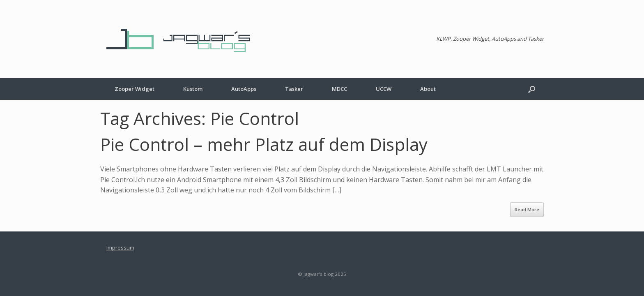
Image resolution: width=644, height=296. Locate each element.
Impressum (120, 247)
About (428, 89)
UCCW (384, 89)
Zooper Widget (135, 89)
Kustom (193, 89)
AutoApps (244, 89)
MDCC (339, 89)
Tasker (294, 89)
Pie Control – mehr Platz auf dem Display (264, 144)
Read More (527, 209)
